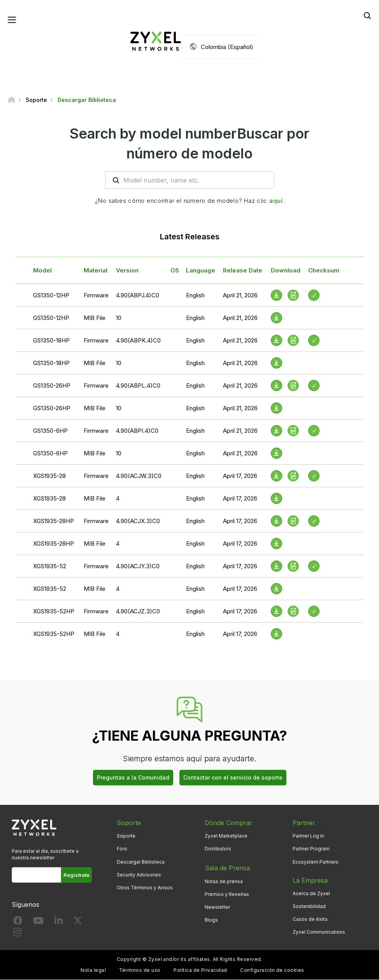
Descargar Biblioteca (141, 862)
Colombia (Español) (227, 47)
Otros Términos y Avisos (145, 888)
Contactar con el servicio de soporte (233, 778)
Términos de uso (140, 970)
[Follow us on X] (78, 923)
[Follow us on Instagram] (17, 934)
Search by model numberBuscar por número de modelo (189, 143)
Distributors (218, 849)
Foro (122, 849)
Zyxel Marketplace (226, 836)
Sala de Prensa (227, 868)
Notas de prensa (224, 881)
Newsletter (217, 906)
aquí (276, 201)
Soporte (126, 836)
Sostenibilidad (309, 906)
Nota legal (93, 970)
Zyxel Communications (319, 932)
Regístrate (76, 875)
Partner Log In (308, 836)
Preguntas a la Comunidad (133, 778)
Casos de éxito (310, 919)
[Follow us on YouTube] (38, 923)
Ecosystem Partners (316, 862)
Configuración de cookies (272, 970)
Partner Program (311, 849)
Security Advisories (139, 875)
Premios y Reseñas (227, 893)
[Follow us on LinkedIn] (59, 923)
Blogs (211, 919)
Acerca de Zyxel (311, 893)
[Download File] (276, 318)
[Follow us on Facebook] (18, 923)
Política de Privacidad (200, 970)
